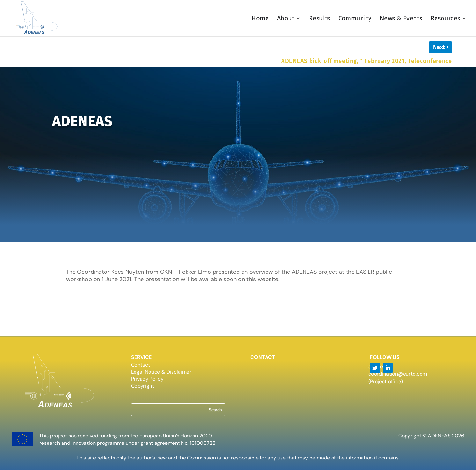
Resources (445, 19)
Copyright (143, 387)
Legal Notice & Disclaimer (161, 373)
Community (355, 19)
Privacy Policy (147, 380)
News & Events (401, 19)
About (286, 19)
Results (319, 19)
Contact (140, 366)
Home (260, 19)
